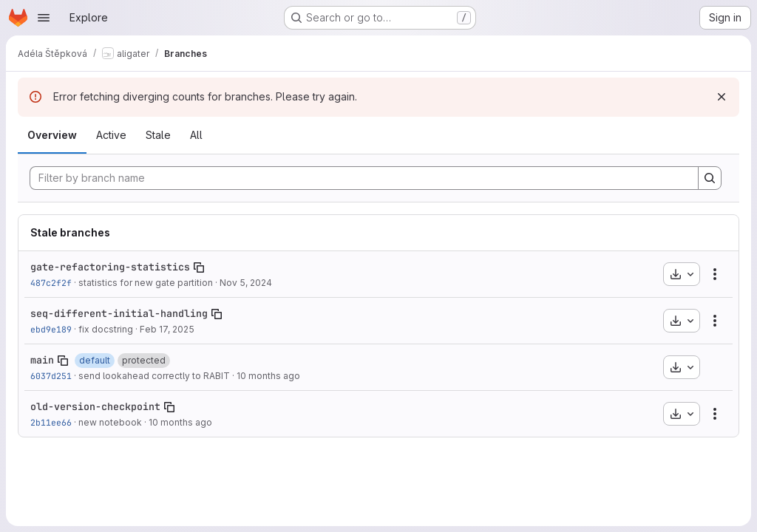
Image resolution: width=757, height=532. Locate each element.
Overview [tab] (52, 135)
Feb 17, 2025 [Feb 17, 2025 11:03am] (167, 329)
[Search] (710, 178)
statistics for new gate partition (146, 283)
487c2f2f (51, 283)
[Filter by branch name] (364, 178)
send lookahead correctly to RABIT (154, 376)
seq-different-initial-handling (119, 313)
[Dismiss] (722, 97)
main (42, 360)
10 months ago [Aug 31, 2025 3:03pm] (268, 376)
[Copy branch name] (199, 267)
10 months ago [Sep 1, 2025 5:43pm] (180, 422)
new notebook (110, 422)
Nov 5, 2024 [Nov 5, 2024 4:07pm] (246, 283)
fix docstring (106, 329)
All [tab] (196, 135)
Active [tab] (111, 135)
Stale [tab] (158, 135)
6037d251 (51, 376)
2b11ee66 (51, 422)
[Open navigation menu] (44, 18)
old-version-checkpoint (95, 406)
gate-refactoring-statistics (110, 267)
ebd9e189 (51, 329)
